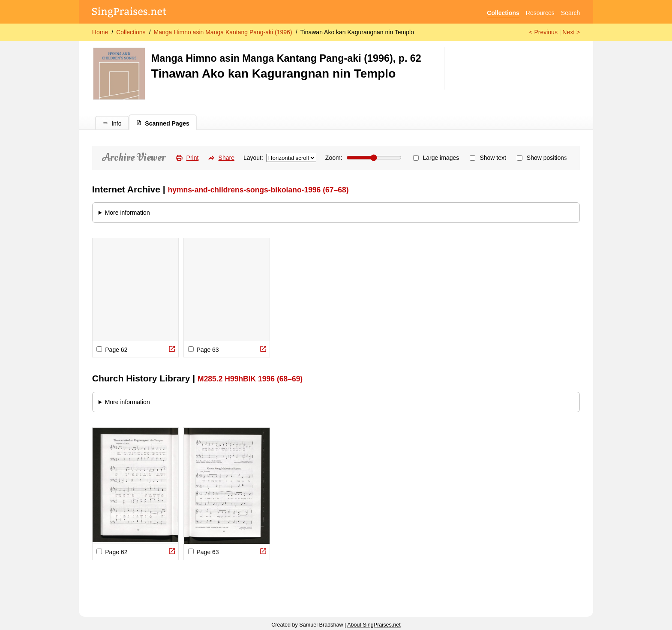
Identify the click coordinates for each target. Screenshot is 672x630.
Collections (503, 13)
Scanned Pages (163, 123)
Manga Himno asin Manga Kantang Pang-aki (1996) (223, 32)
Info (112, 123)
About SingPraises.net (374, 625)
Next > (571, 32)
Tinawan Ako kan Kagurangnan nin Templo (357, 32)
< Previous (543, 32)
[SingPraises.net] (129, 13)
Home (100, 32)
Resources (540, 13)
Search (570, 13)
